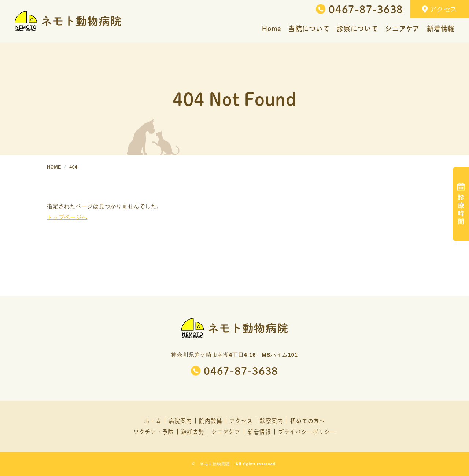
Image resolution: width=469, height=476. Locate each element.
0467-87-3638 (366, 9)
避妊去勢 (193, 431)
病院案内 (180, 420)
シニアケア (226, 431)
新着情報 (259, 431)
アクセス (440, 9)
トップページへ (67, 217)
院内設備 (211, 420)
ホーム (153, 420)
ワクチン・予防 (154, 431)
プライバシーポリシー (307, 431)
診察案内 (271, 420)
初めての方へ (308, 420)
